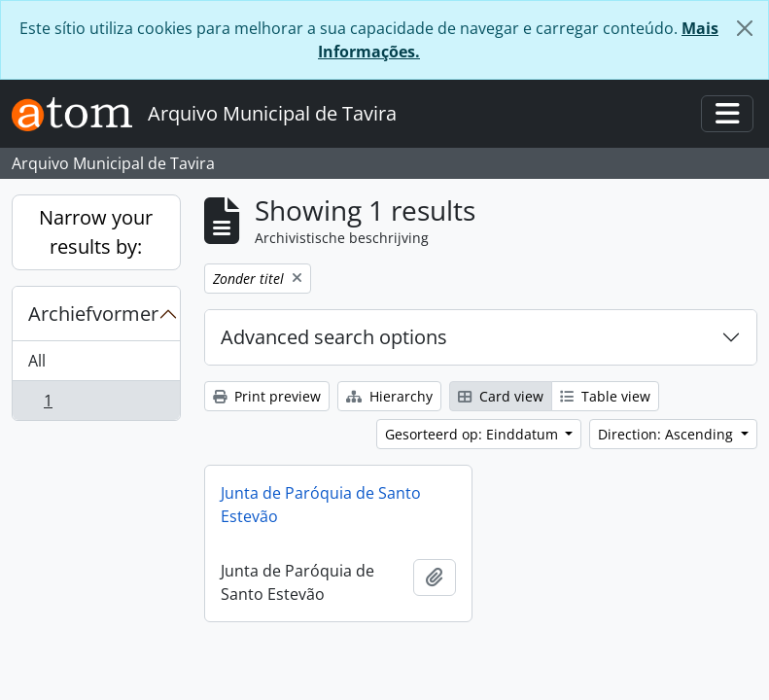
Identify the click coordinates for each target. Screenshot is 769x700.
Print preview (267, 396)
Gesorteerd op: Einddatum (473, 434)
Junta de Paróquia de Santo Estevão (321, 505)
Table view (605, 396)
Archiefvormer (93, 314)
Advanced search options (334, 337)
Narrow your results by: (96, 232)
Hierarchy (389, 396)
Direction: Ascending (667, 434)
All (37, 361)
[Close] (745, 28)
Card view (501, 396)
